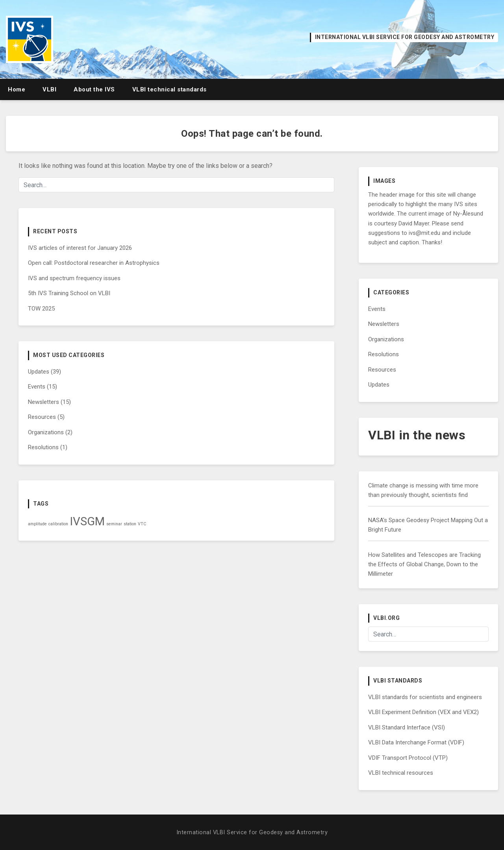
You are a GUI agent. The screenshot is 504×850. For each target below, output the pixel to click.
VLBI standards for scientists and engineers (425, 697)
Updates (39, 372)
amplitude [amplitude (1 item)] (37, 524)
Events (37, 387)
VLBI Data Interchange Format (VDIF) (416, 742)
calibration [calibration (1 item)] (58, 524)
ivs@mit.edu (424, 233)
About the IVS (94, 89)
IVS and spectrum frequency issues (74, 278)
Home (17, 89)
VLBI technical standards (170, 89)
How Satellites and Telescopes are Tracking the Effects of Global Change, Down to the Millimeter (424, 564)
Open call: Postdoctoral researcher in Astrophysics (94, 263)
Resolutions (43, 447)
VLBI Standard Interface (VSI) (407, 727)
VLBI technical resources (401, 773)
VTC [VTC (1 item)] (142, 524)
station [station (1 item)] (130, 524)
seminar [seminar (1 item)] (114, 524)
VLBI (49, 89)
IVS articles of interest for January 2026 (80, 248)
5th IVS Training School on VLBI (69, 293)
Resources (42, 417)
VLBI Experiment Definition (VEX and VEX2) (423, 712)
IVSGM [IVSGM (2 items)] (87, 521)
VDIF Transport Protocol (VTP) (408, 758)
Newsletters (44, 402)
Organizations (46, 432)
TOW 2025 (41, 309)
